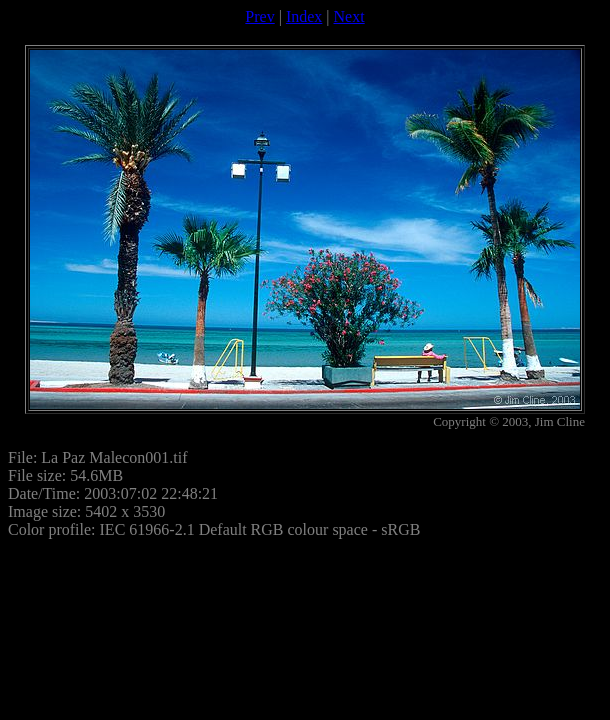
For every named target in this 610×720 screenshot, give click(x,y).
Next (349, 16)
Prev (259, 16)
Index (304, 16)
